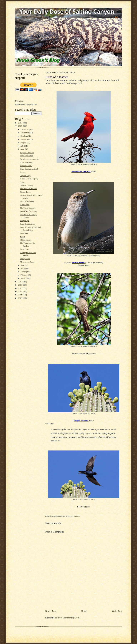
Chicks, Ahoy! (26, 240)
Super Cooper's (26, 162)
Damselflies (25, 205)
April (23, 268)
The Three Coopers (28, 208)
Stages (23, 236)
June (23, 149)
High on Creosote (27, 152)
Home (84, 611)
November (25, 133)
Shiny (22, 182)
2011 (20, 295)
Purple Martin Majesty (29, 179)
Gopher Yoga (25, 175)
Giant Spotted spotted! (29, 169)
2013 (20, 288)
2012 (20, 291)
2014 (20, 285)
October (24, 136)
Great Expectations (28, 224)
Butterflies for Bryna (28, 211)
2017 (20, 123)
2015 (20, 282)
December (25, 129)
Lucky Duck (25, 259)
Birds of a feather (27, 201)
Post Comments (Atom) (69, 618)
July (22, 146)
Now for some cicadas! (29, 159)
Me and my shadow (28, 262)
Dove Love (24, 249)
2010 (20, 298)
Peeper (23, 172)
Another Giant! (26, 165)
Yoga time (24, 233)
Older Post (117, 611)
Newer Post (51, 611)
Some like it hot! (27, 156)
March (23, 272)
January (24, 278)
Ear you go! (25, 221)
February (24, 275)
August (24, 143)
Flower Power (26, 192)
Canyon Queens (26, 185)
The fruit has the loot (28, 189)
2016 (20, 126)
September (25, 139)
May (23, 265)
